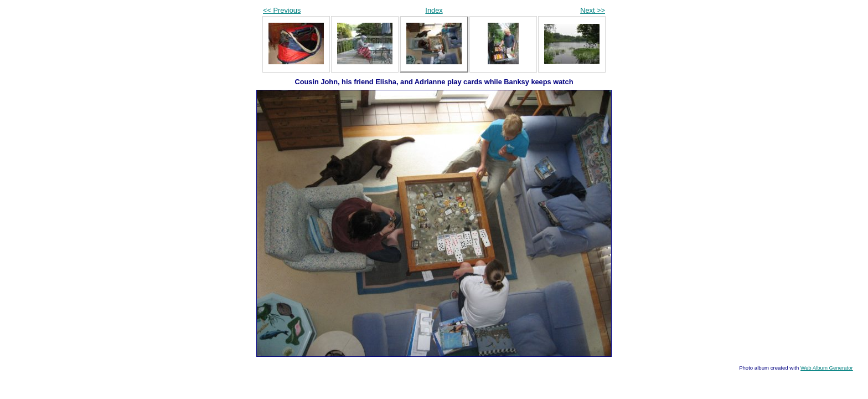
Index (434, 10)
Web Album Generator (827, 368)
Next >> (593, 10)
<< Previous (282, 10)
